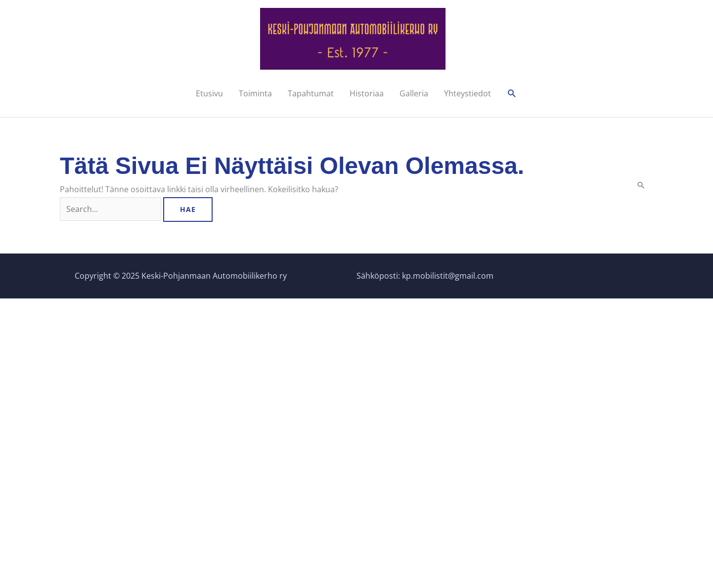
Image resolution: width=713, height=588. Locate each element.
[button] (512, 94)
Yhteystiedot (468, 93)
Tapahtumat (311, 93)
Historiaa (367, 93)
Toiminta (255, 93)
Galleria (414, 93)
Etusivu (209, 93)
